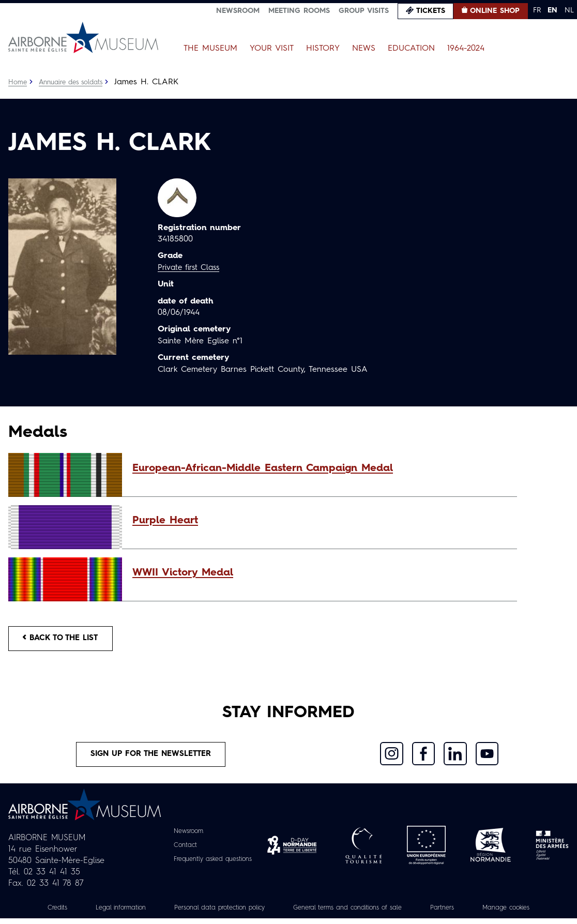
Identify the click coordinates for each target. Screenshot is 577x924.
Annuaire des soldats (76, 82)
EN (552, 10)
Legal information (101, 913)
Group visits (364, 11)
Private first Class (191, 268)
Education (411, 49)
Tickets (431, 11)
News (364, 49)
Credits (32, 913)
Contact (180, 851)
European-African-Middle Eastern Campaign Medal (263, 468)
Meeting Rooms (299, 11)
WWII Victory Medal (183, 573)
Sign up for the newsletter (151, 759)
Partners (459, 913)
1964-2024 (466, 49)
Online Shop (495, 11)
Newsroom (238, 11)
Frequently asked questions (213, 865)
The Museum (210, 49)
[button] (320, 468)
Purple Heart (165, 521)
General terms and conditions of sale (354, 913)
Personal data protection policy (210, 913)
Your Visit (272, 49)
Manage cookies (529, 913)
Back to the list (65, 640)
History (323, 49)
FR (537, 10)
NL (569, 10)
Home (18, 82)
